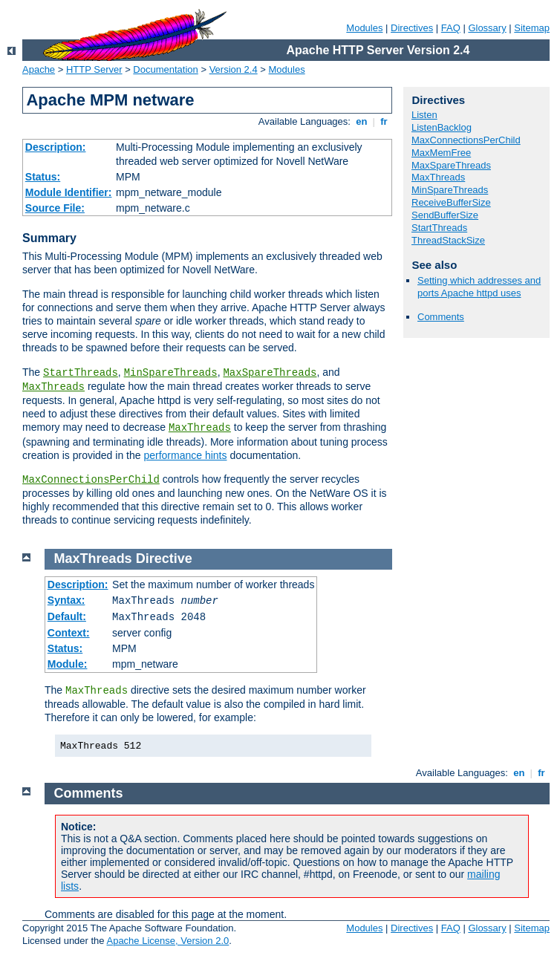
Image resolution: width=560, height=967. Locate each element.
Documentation (165, 69)
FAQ (451, 28)
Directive (164, 559)
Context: (69, 633)
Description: (56, 147)
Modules (364, 28)
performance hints (185, 455)
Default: (67, 616)
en (362, 121)
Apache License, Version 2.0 (167, 941)
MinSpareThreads (171, 373)
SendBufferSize (445, 215)
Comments (441, 317)
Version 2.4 (234, 69)
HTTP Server (94, 69)
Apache (39, 69)
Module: (68, 664)
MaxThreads (53, 387)
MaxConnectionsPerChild (91, 480)
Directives (412, 28)
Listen (424, 115)
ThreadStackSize (448, 240)
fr (384, 121)
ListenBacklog (442, 127)
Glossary (487, 28)
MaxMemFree (441, 153)
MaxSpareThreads (270, 373)
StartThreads (81, 373)
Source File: (55, 208)
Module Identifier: (69, 192)
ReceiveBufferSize (451, 202)
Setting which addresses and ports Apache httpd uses (479, 287)
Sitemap (532, 28)
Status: (43, 177)
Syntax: (66, 600)
